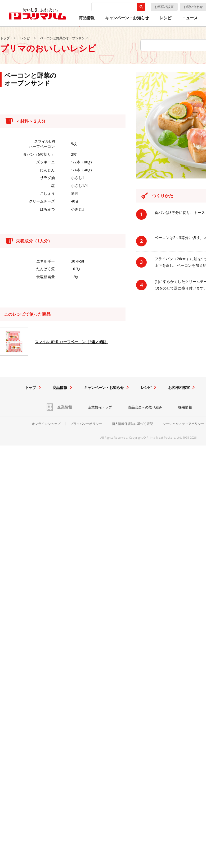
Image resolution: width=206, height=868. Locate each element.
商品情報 (87, 18)
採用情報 (185, 407)
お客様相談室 (164, 7)
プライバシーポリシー (86, 424)
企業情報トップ (100, 407)
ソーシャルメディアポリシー (183, 424)
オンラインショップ (46, 424)
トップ (5, 38)
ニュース (190, 18)
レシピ (165, 18)
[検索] (114, 7)
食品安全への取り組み (145, 407)
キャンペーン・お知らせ (127, 18)
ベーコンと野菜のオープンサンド (64, 38)
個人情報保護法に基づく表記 (132, 424)
